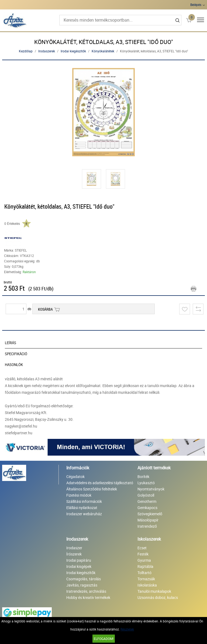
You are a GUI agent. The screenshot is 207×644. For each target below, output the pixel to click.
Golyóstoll (146, 495)
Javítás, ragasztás (82, 585)
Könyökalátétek (103, 51)
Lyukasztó (146, 483)
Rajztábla (145, 566)
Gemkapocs (147, 508)
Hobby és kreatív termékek (88, 597)
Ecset (142, 548)
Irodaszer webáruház (84, 514)
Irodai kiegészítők (73, 51)
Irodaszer (74, 548)
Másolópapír (148, 520)
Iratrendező (147, 526)
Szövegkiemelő (150, 514)
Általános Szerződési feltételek (92, 489)
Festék (143, 554)
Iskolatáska (147, 585)
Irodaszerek (47, 51)
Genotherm (147, 501)
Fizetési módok (79, 495)
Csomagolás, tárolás (84, 579)
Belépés (196, 5)
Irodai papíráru (79, 560)
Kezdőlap (26, 51)
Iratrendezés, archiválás (86, 591)
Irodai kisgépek (79, 566)
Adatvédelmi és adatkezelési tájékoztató (100, 483)
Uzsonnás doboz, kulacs (158, 597)
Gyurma (144, 560)
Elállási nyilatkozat (82, 508)
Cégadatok (75, 477)
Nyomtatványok (151, 489)
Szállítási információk (84, 501)
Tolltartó (144, 573)
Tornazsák (146, 579)
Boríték (143, 477)
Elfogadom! (104, 639)
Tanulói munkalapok (154, 591)
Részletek (127, 629)
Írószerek (74, 554)
